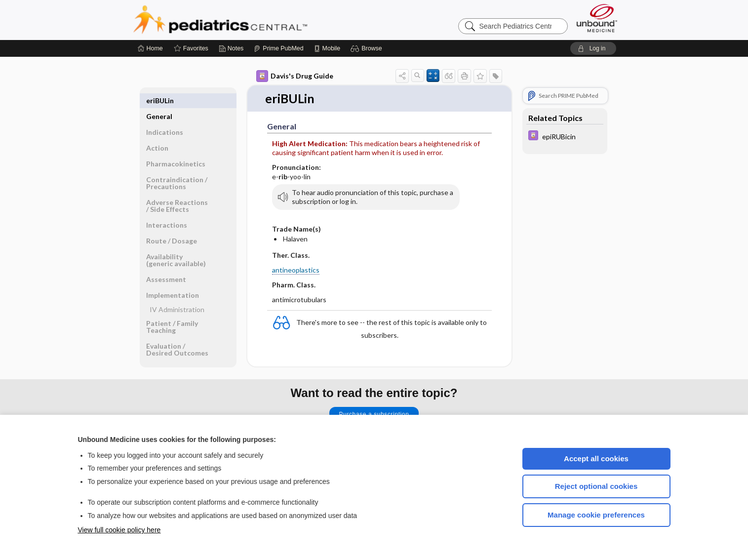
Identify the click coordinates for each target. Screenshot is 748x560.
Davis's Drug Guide (295, 76)
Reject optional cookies (596, 486)
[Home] (150, 48)
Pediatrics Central (256, 20)
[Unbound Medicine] (597, 18)
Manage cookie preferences (596, 515)
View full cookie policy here (119, 530)
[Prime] (278, 48)
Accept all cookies (596, 459)
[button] (368, 48)
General (159, 100)
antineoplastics (296, 270)
